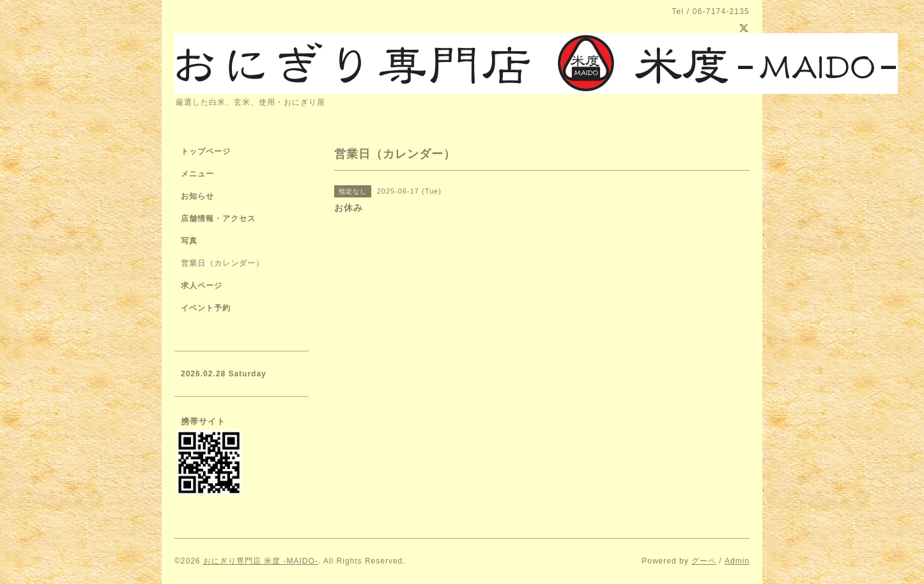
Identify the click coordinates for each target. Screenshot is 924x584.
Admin (737, 561)
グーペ (704, 561)
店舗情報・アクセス (218, 219)
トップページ (206, 151)
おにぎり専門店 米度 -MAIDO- (261, 561)
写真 (189, 241)
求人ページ (202, 286)
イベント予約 (206, 308)
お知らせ (197, 196)
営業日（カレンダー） (222, 263)
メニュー (197, 174)
